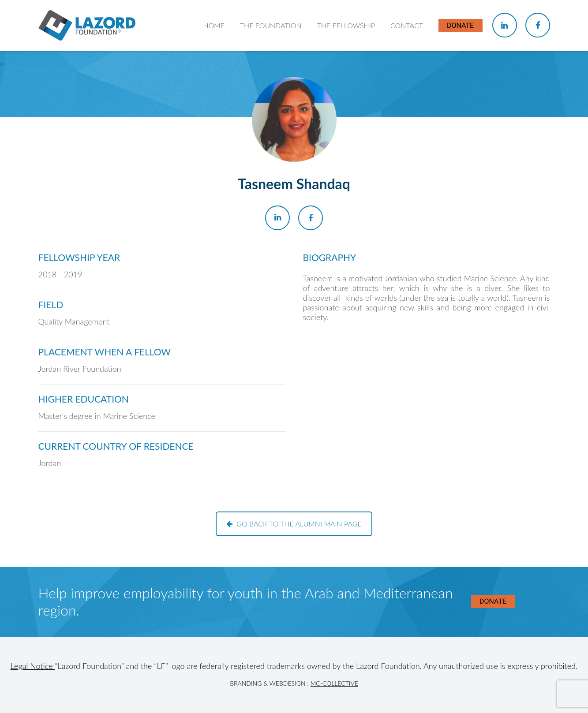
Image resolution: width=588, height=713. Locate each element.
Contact (407, 25)
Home (214, 25)
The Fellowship (346, 25)
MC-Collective (334, 683)
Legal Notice (33, 666)
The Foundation (271, 25)
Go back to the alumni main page (294, 524)
